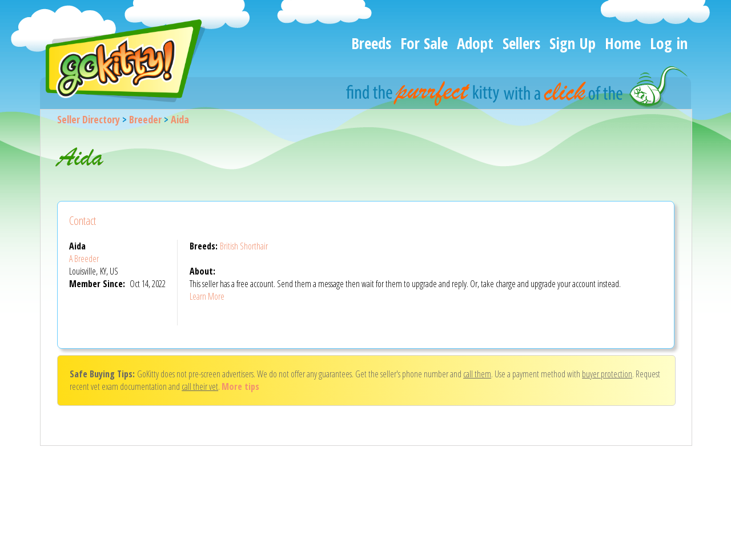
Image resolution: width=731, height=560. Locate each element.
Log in (669, 43)
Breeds (371, 43)
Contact (83, 221)
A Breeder (84, 259)
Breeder (145, 119)
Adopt (475, 43)
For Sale (424, 43)
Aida (180, 119)
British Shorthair (244, 246)
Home (623, 43)
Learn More (207, 296)
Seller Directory (89, 119)
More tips (240, 386)
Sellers (521, 43)
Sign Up (573, 43)
